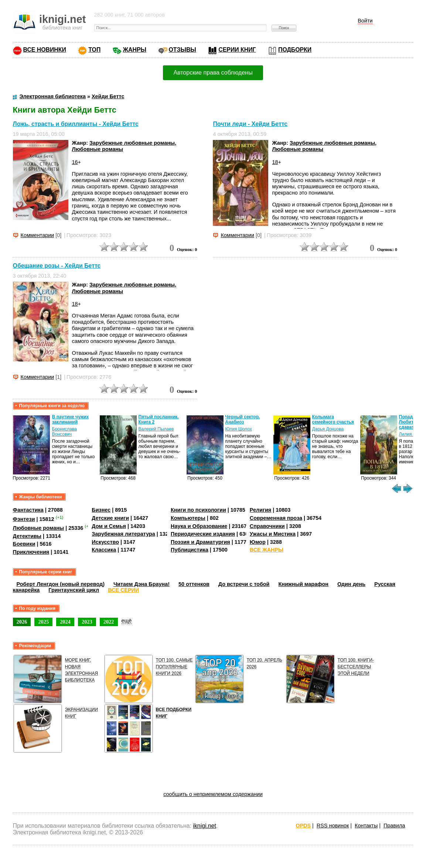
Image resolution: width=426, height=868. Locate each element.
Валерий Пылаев (156, 429)
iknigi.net (204, 826)
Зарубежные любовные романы (132, 143)
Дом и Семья (109, 526)
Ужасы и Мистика (273, 534)
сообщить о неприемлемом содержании (213, 794)
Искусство (105, 542)
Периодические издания (203, 534)
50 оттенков (194, 584)
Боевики (24, 544)
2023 (87, 622)
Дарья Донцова (328, 429)
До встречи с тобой (244, 584)
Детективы (27, 536)
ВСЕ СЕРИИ (123, 590)
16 (75, 162)
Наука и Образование (199, 526)
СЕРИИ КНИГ (237, 50)
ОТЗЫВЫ (183, 50)
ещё (127, 621)
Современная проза (276, 518)
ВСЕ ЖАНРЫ (267, 550)
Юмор (258, 542)
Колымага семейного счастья (333, 419)
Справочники (267, 526)
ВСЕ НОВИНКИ (45, 50)
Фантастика (28, 510)
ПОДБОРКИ (295, 50)
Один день (351, 584)
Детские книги (110, 518)
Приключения (31, 552)
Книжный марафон (303, 584)
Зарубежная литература (123, 534)
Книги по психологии (198, 510)
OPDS (303, 826)
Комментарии (38, 235)
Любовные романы (98, 149)
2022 (109, 622)
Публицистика (190, 550)
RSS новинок (333, 826)
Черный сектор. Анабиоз (243, 419)
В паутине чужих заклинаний (71, 419)
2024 (65, 622)
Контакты (366, 826)
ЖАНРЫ (135, 50)
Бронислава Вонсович (64, 432)
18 (275, 162)
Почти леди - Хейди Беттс (250, 124)
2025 (43, 622)
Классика (104, 550)
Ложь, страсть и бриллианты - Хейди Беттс (76, 124)
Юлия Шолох (239, 429)
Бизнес (101, 510)
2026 (22, 622)
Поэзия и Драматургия (200, 542)
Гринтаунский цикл (74, 590)
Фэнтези (24, 519)
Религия (260, 510)
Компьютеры (188, 518)
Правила (394, 826)
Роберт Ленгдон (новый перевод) (61, 584)
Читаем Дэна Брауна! (142, 584)
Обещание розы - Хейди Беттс (57, 266)
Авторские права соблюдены (213, 73)
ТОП (94, 50)
